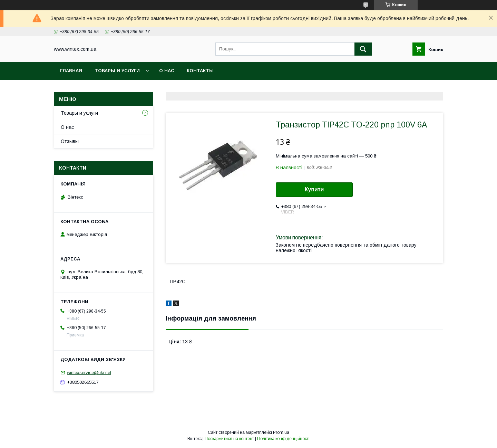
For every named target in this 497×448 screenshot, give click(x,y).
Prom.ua (281, 432)
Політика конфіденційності (283, 439)
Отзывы (70, 141)
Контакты (200, 71)
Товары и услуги (117, 71)
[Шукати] (363, 49)
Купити (314, 189)
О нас (167, 71)
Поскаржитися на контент (229, 439)
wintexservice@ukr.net (89, 373)
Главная (71, 71)
